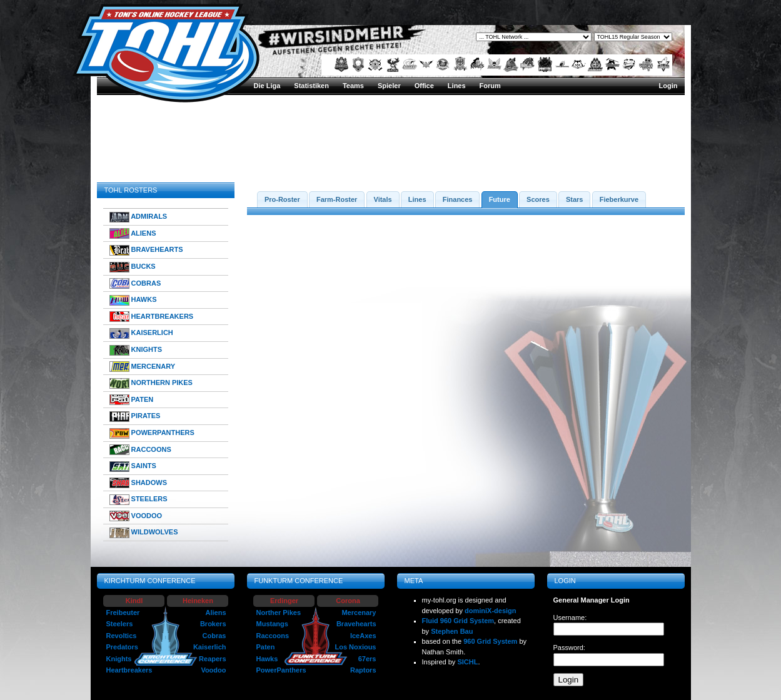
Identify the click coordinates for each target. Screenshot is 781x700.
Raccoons (273, 636)
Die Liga (267, 86)
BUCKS (133, 267)
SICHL (467, 662)
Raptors (363, 670)
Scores (538, 199)
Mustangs (272, 624)
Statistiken (311, 86)
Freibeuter (123, 612)
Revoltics (122, 636)
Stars (575, 199)
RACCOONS (140, 450)
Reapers (212, 659)
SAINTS (133, 467)
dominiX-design (491, 611)
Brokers (213, 624)
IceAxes (363, 636)
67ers (367, 659)
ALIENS (133, 233)
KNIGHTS (136, 350)
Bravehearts (356, 624)
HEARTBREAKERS (152, 317)
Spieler (389, 86)
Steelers (120, 624)
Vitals (383, 199)
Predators (122, 647)
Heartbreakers (129, 670)
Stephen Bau (452, 631)
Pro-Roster (282, 199)
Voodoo (213, 670)
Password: (569, 647)
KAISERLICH (141, 333)
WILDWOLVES (144, 533)
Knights (119, 659)
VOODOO (136, 516)
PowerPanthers (281, 670)
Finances (458, 199)
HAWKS (133, 300)
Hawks (267, 659)
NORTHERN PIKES (151, 383)
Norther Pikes (279, 612)
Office (424, 86)
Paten (266, 647)
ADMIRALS (139, 217)
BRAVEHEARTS (146, 250)
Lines (457, 86)
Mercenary (359, 612)
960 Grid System (490, 641)
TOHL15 (598, 153)
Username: (570, 617)
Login (668, 86)
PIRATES (135, 417)
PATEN (132, 400)
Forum (490, 86)
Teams (353, 86)
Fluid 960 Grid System (458, 621)
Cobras (214, 636)
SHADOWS (139, 483)
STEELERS (139, 500)
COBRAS (135, 283)
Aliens (215, 612)
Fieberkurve (619, 199)
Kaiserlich (210, 647)
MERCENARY (143, 367)
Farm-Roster (337, 199)
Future (500, 199)
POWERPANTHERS (152, 433)
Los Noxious (355, 647)
